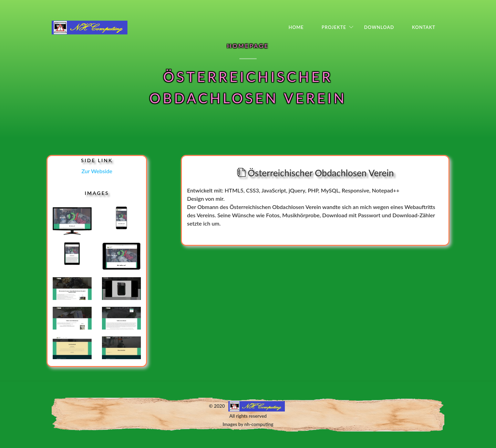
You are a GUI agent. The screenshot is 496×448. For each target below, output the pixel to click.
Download (379, 27)
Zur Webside (97, 171)
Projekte (334, 27)
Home (296, 27)
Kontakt (424, 27)
